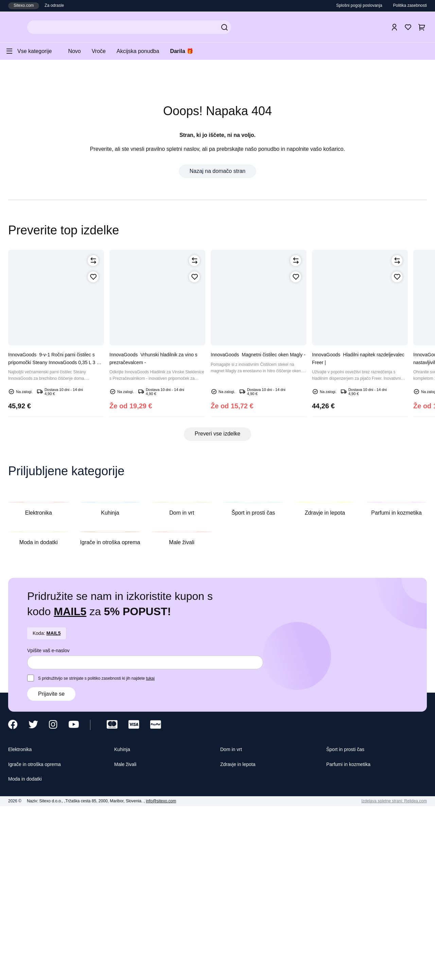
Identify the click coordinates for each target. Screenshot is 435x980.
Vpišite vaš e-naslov (50, 820)
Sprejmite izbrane (300, 968)
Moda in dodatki (28, 951)
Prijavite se (53, 864)
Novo (79, 51)
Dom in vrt (233, 920)
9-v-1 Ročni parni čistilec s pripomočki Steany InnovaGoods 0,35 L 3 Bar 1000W (56, 404)
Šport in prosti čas (348, 920)
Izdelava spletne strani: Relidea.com (390, 973)
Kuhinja (124, 920)
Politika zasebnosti (408, 6)
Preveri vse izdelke (218, 477)
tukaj (164, 848)
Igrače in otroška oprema (40, 936)
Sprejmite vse (350, 968)
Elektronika (22, 920)
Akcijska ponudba (147, 51)
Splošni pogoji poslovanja (352, 6)
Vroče (105, 51)
